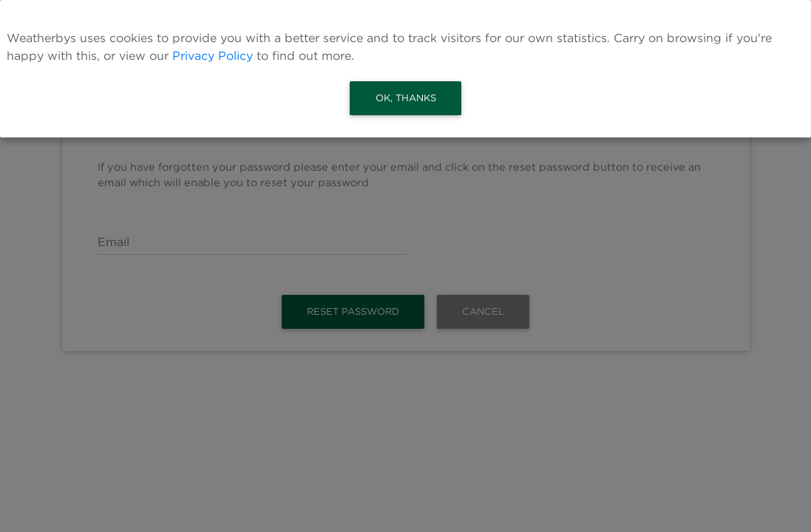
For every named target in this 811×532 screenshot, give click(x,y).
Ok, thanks (406, 98)
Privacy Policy (213, 56)
